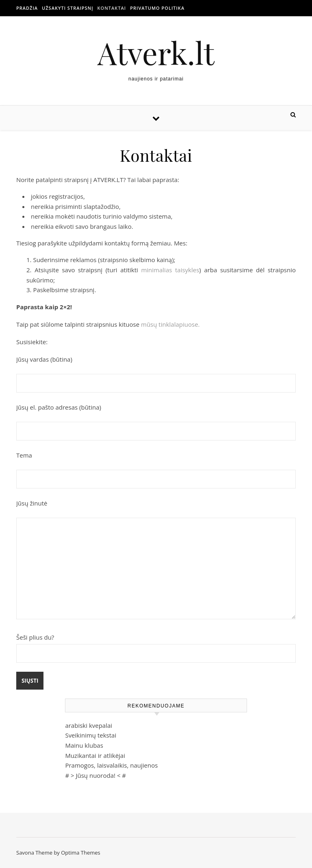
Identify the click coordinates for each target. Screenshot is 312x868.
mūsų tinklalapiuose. (170, 324)
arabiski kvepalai (89, 725)
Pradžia (27, 8)
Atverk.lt (156, 53)
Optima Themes (81, 853)
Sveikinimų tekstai (91, 735)
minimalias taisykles (170, 270)
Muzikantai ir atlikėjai (95, 755)
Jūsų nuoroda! (95, 775)
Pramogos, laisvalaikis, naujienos (111, 765)
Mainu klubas (84, 745)
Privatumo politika (157, 8)
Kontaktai (112, 8)
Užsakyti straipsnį (67, 8)
